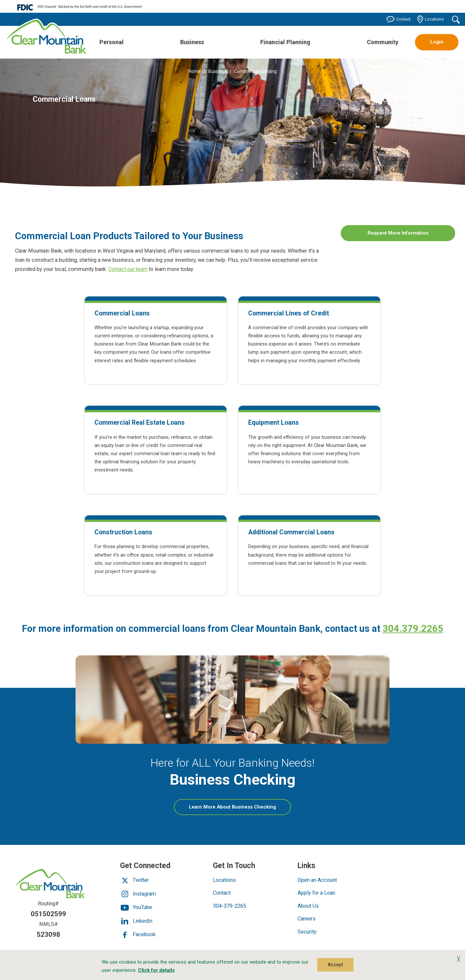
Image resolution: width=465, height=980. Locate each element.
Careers (307, 920)
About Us (308, 907)
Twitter (134, 881)
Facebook (138, 936)
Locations (431, 19)
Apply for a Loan (316, 894)
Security (307, 933)
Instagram (138, 895)
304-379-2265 (230, 907)
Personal (112, 42)
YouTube (136, 909)
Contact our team (128, 269)
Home (195, 71)
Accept (335, 965)
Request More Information (398, 233)
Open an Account (317, 881)
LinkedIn (136, 922)
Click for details (156, 970)
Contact (399, 19)
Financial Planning (285, 42)
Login (437, 42)
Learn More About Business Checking (240, 811)
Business (192, 42)
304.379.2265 (413, 629)
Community (383, 42)
